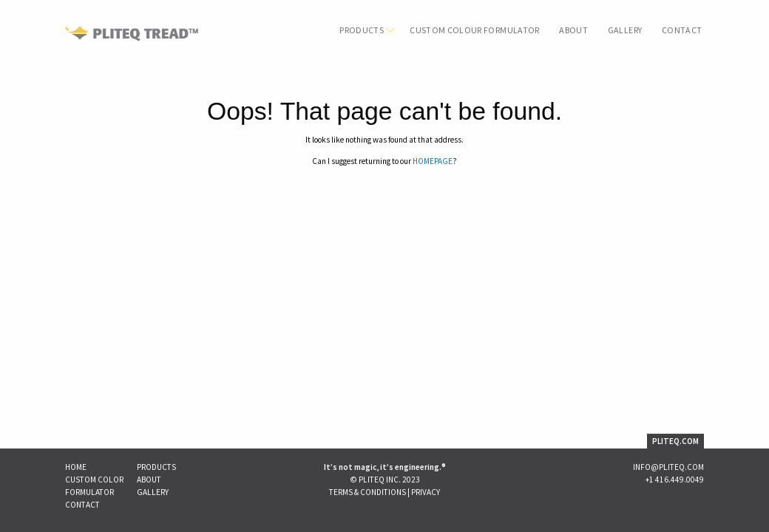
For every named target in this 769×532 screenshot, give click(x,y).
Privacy (426, 492)
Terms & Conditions (367, 492)
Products (362, 30)
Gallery (625, 30)
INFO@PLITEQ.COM (668, 467)
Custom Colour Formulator (474, 30)
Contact (682, 30)
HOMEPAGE (433, 161)
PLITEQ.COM (675, 441)
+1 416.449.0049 (675, 480)
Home (76, 467)
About (573, 30)
